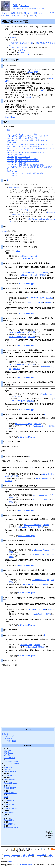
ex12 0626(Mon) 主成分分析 (17, 163)
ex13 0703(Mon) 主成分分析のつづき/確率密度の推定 (26, 165)
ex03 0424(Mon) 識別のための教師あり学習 (22, 138)
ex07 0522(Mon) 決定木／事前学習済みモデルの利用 (25, 153)
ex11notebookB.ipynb (25, 527)
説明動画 (44, 273)
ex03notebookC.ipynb (27, 313)
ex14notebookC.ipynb (27, 625)
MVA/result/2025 (11, 775)
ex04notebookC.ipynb (27, 345)
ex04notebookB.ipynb (18, 337)
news (6, 797)
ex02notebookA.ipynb (30, 273)
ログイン (32, 15)
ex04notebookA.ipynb (18, 332)
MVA (6, 816)
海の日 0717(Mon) (13, 171)
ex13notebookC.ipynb (27, 593)
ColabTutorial (9, 789)
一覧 (3, 15)
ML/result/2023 (32, 72)
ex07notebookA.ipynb (24, 424)
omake (4, 231)
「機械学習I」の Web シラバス (21, 43)
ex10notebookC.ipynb (27, 510)
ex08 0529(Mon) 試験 (14, 155)
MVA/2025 (8, 768)
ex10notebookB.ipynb (41, 500)
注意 (8, 130)
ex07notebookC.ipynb (27, 437)
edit (3, 842)
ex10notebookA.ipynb (41, 495)
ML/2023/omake (26, 857)
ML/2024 (31, 855)
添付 (35, 13)
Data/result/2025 (11, 771)
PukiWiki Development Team (24, 864)
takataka (7, 750)
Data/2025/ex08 (10, 824)
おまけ (9, 132)
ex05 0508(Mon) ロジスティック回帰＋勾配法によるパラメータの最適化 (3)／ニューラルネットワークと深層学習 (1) (30, 145)
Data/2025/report (11, 783)
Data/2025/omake (11, 779)
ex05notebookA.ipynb (18, 364)
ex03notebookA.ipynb (36, 298)
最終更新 (15, 15)
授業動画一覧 (14, 187)
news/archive (9, 801)
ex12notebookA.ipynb (40, 550)
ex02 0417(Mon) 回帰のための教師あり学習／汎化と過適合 (28, 136)
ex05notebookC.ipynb (27, 377)
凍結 (19, 13)
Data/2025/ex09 (10, 808)
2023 (24, 5)
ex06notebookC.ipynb (27, 410)
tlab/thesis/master (11, 762)
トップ (4, 13)
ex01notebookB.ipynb (30, 258)
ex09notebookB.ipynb (44, 478)
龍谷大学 (5, 734)
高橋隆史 (13, 37)
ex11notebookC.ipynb (27, 536)
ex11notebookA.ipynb (32, 525)
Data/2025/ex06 (10, 820)
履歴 (30, 13)
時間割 (7, 752)
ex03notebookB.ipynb (34, 302)
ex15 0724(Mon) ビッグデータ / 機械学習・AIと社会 (25, 173)
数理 (12, 736)
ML (15, 5)
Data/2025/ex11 (10, 804)
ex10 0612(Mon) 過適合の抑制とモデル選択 (22, 159)
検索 (8, 15)
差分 (24, 13)
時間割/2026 (11, 741)
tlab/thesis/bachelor (12, 764)
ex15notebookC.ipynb (27, 656)
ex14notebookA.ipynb (37, 609)
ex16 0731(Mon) (12, 175)
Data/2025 (8, 769)
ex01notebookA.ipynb (29, 256)
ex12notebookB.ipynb (40, 555)
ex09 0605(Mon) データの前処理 (18, 157)
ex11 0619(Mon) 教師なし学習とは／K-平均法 (23, 161)
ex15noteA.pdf (26, 645)
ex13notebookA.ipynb (40, 580)
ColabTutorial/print (11, 787)
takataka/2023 (41, 855)
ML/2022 (28, 97)
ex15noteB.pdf (31, 647)
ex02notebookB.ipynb (29, 275)
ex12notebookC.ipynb (27, 565)
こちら (22, 50)
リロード (42, 13)
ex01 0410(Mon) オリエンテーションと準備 (22, 134)
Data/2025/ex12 (10, 793)
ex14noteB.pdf (36, 614)
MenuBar (8, 756)
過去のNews (10, 117)
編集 (13, 13)
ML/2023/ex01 (39, 857)
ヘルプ (24, 15)
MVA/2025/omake (11, 828)
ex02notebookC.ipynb (27, 284)
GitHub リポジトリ (25, 52)
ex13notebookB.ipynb (30, 584)
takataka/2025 (10, 758)
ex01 (18, 251)
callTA (29, 54)
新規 (52, 13)
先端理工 (7, 736)
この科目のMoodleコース (19, 47)
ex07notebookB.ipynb (39, 426)
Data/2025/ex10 (10, 812)
